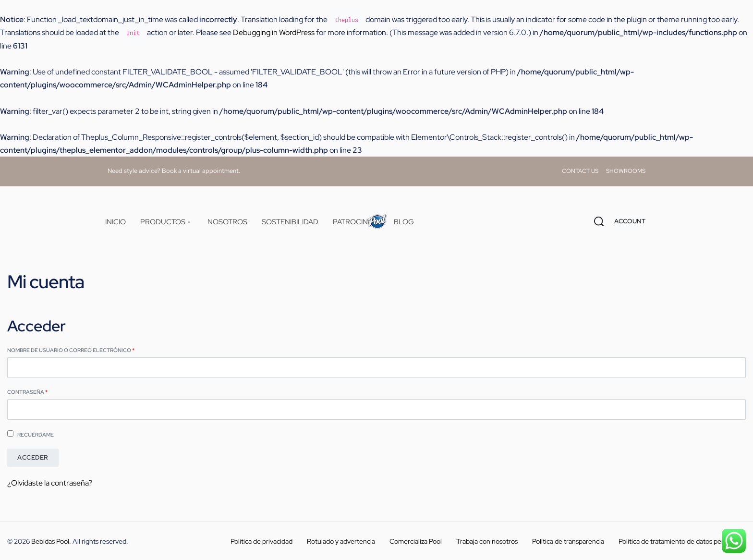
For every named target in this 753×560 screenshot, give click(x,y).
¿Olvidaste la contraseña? (50, 483)
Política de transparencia (568, 541)
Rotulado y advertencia (341, 541)
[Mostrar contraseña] (8, 420)
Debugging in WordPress (274, 32)
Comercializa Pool (416, 541)
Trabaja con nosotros (487, 541)
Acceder (33, 457)
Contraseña (45, 391)
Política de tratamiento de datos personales (682, 541)
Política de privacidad (261, 541)
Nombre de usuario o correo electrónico (89, 350)
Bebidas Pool (50, 541)
